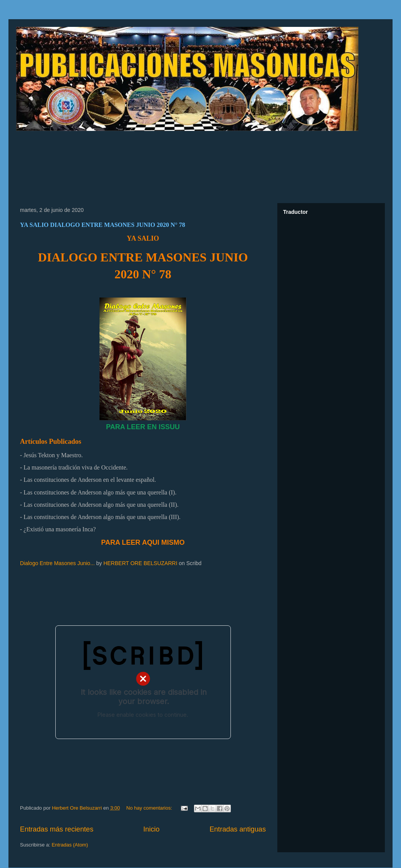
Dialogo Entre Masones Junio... (57, 563)
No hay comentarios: (150, 808)
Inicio (151, 829)
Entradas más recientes (57, 829)
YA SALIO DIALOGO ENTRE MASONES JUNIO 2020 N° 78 (103, 225)
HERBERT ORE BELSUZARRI (140, 563)
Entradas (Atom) (70, 845)
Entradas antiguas (238, 829)
